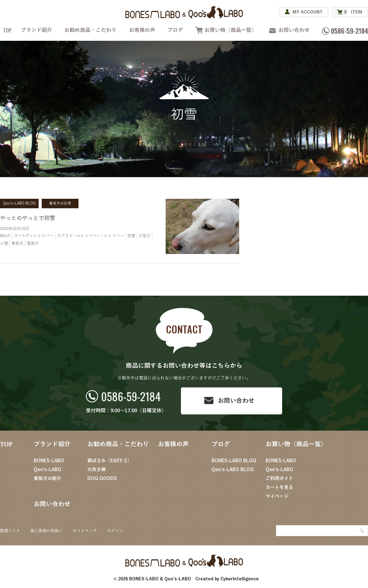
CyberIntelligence (240, 579)
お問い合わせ (294, 30)
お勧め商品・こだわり (90, 30)
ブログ (175, 30)
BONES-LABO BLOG (234, 461)
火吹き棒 (97, 470)
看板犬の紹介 (48, 478)
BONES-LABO (49, 461)
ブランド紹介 (36, 30)
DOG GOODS (102, 478)
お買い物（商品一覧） (231, 30)
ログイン (115, 531)
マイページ (277, 496)
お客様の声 (142, 30)
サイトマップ (85, 531)
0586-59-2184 (131, 396)
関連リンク (10, 531)
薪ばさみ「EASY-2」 (109, 461)
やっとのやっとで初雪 (28, 218)
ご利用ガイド (279, 478)
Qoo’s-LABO (48, 470)
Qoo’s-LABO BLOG (233, 470)
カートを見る (279, 487)
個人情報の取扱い (46, 531)
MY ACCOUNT (308, 12)
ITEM (349, 12)
